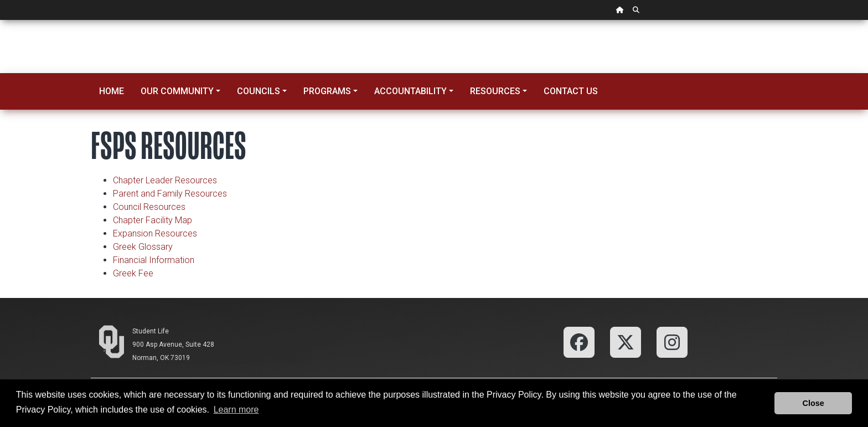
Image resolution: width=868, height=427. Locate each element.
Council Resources (149, 207)
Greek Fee (133, 273)
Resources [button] (495, 91)
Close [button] (813, 403)
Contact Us (571, 91)
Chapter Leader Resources (165, 180)
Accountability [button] (410, 91)
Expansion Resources (155, 233)
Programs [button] (327, 91)
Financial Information (154, 260)
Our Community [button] (177, 91)
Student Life (151, 331)
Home (112, 91)
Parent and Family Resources (170, 194)
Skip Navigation (0, 20)
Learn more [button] (236, 410)
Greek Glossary (143, 247)
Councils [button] (259, 91)
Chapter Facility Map (153, 220)
